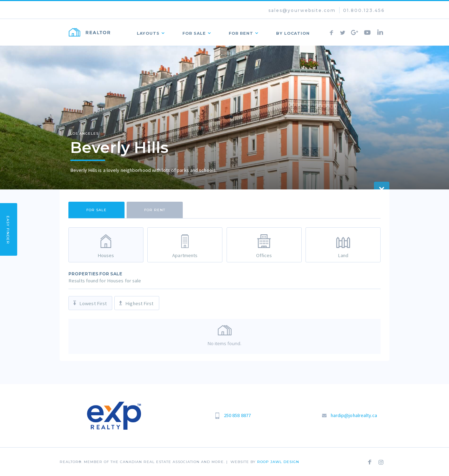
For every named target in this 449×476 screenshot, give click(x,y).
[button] (149, 32)
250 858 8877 (237, 415)
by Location (293, 33)
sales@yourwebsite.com (302, 10)
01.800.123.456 (364, 10)
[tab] (96, 210)
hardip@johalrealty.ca (354, 415)
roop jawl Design (278, 462)
